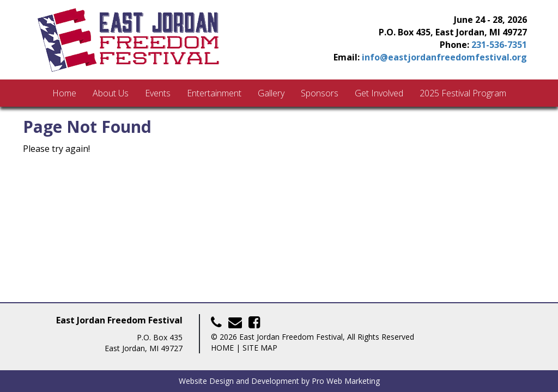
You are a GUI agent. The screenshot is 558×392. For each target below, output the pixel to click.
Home (64, 93)
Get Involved (379, 93)
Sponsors (320, 93)
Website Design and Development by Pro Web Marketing (279, 381)
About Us (111, 93)
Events (158, 93)
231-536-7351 (499, 45)
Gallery (271, 93)
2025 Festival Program (463, 93)
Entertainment (214, 93)
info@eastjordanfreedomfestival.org (444, 57)
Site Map (260, 348)
